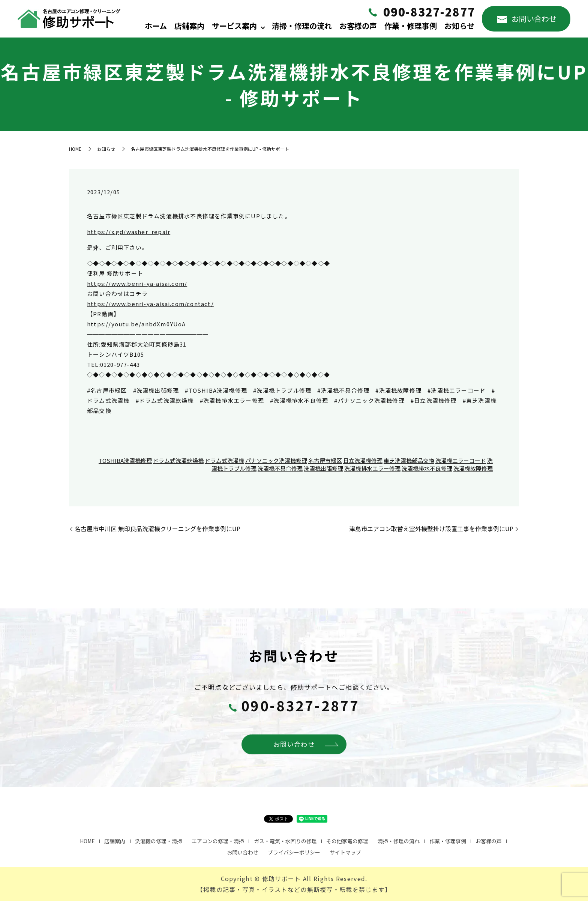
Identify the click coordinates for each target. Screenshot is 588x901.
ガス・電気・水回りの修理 (285, 841)
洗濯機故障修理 (473, 468)
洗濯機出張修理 (323, 468)
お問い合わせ (527, 19)
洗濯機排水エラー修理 (372, 468)
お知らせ (459, 26)
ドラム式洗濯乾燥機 (178, 460)
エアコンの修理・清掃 (218, 841)
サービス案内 (234, 26)
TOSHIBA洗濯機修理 (125, 460)
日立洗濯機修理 (363, 460)
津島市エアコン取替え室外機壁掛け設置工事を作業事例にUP (431, 529)
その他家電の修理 (347, 841)
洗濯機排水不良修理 (427, 468)
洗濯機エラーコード (461, 460)
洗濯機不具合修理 (280, 468)
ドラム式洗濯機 (224, 460)
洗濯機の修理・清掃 (159, 841)
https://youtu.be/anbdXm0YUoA (136, 324)
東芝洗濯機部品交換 (409, 460)
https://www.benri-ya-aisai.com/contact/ (150, 304)
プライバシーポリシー (294, 852)
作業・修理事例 (411, 26)
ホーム (156, 26)
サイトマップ (345, 852)
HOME (75, 149)
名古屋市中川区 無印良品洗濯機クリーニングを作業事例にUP (157, 529)
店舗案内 (189, 26)
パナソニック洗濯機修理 (276, 460)
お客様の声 (358, 26)
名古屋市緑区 (325, 460)
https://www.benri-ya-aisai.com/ (137, 283)
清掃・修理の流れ (302, 26)
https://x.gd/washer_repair (129, 232)
